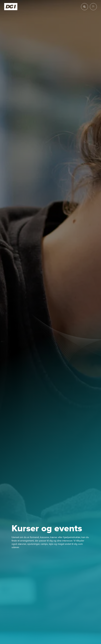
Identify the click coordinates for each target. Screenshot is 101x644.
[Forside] (11, 7)
